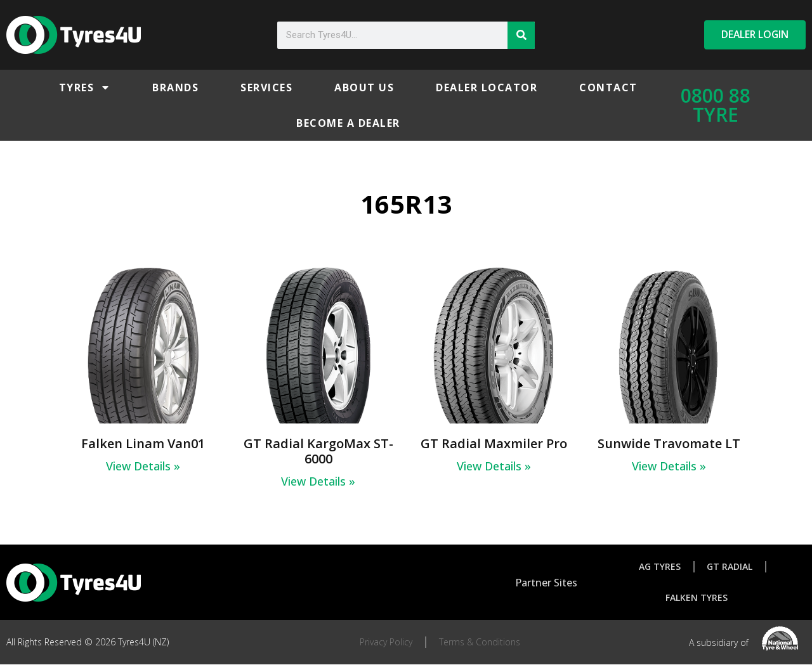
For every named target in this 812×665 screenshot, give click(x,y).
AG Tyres (660, 566)
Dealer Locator (487, 87)
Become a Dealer (348, 123)
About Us (364, 87)
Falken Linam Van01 (143, 443)
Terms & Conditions (480, 642)
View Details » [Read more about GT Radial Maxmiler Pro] (494, 466)
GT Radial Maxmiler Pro (494, 443)
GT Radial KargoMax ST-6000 (318, 451)
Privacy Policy (386, 642)
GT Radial (730, 566)
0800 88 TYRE (716, 105)
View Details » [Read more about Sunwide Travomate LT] (669, 466)
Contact (608, 87)
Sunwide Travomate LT (669, 443)
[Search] (521, 35)
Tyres (85, 87)
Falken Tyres (697, 598)
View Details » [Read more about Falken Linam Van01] (143, 466)
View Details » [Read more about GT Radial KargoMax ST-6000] (318, 481)
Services (266, 87)
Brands (175, 87)
